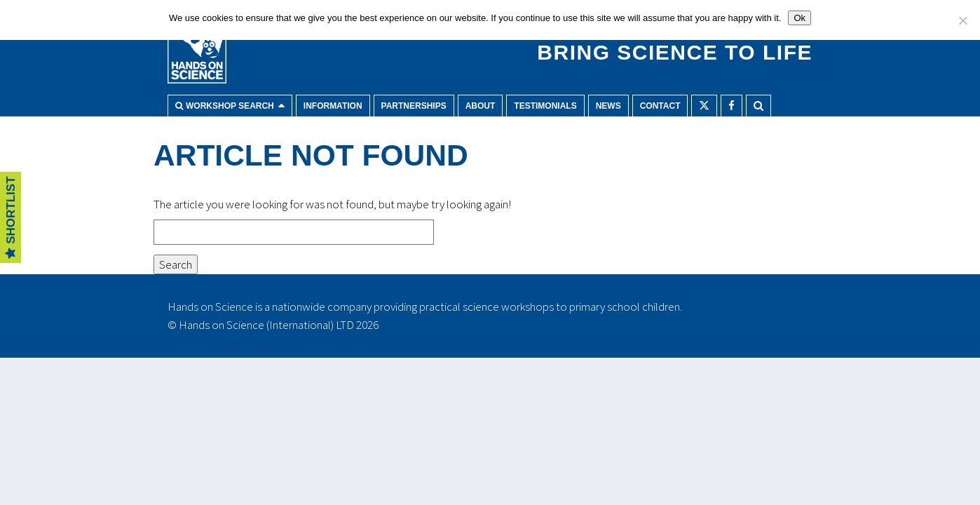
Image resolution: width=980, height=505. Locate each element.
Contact (660, 106)
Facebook (731, 106)
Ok (799, 18)
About (481, 106)
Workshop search (230, 106)
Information (333, 106)
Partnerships (414, 106)
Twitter (704, 106)
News (608, 106)
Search (758, 106)
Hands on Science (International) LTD (266, 325)
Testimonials (545, 106)
